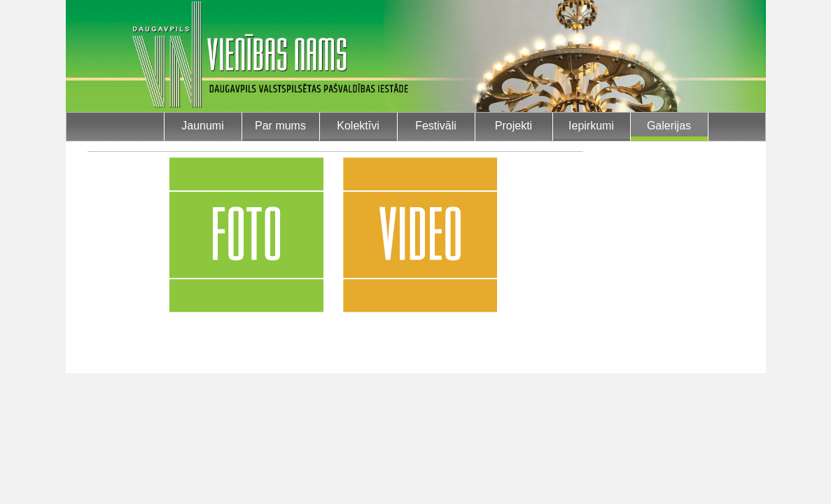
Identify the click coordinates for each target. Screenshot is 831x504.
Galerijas (669, 126)
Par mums (280, 126)
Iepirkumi (591, 126)
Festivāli (436, 126)
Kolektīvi (358, 126)
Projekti (514, 126)
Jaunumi (202, 126)
